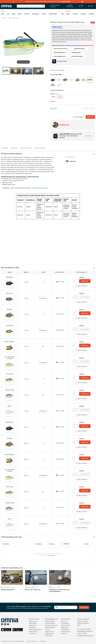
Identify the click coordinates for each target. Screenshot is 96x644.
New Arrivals (33, 621)
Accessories (36, 14)
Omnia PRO (49, 636)
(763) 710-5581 (82, 634)
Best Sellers (33, 623)
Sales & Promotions (35, 630)
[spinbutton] (75, 281)
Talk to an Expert (82, 621)
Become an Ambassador (65, 628)
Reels (20, 14)
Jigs (10, 18)
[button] (48, 154)
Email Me (43, 298)
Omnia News (65, 623)
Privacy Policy (43, 641)
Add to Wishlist (78, 117)
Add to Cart (90, 117)
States (75, 14)
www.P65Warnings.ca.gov (40, 188)
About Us (64, 621)
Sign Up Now (84, 607)
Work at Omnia (66, 625)
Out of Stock (85, 297)
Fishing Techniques (51, 625)
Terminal (27, 14)
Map (67, 14)
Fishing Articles (50, 623)
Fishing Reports (50, 621)
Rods (14, 14)
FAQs (79, 625)
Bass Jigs (16, 18)
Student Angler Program (66, 633)
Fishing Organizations (49, 631)
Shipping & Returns (83, 623)
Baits (3, 14)
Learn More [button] (88, 136)
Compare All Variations (57, 90)
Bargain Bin (33, 625)
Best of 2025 (33, 632)
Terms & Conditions (32, 641)
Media (91, 14)
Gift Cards (32, 634)
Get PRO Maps (53, 14)
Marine (44, 14)
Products (4, 18)
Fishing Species (50, 627)
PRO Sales (32, 627)
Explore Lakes (49, 634)
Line (8, 14)
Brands (83, 14)
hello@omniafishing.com (85, 636)
